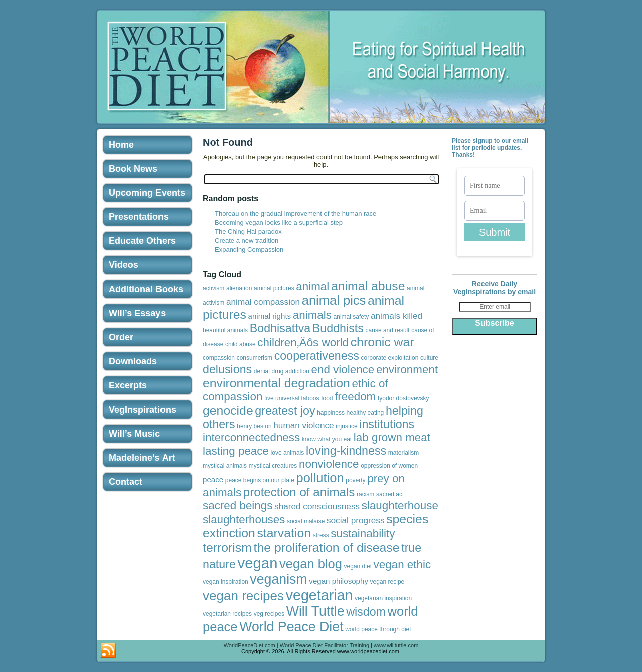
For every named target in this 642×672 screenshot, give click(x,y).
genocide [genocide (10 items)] (228, 410)
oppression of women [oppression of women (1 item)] (389, 466)
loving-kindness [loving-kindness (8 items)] (346, 451)
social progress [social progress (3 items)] (356, 520)
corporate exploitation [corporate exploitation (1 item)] (390, 358)
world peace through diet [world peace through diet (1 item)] (378, 629)
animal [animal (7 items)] (312, 286)
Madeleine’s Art (142, 458)
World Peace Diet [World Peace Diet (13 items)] (291, 627)
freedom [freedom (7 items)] (355, 397)
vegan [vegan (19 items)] (258, 563)
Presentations (139, 217)
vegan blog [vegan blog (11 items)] (311, 564)
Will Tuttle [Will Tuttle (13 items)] (315, 611)
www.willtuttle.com (396, 645)
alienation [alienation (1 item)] (239, 288)
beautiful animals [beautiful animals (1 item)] (225, 330)
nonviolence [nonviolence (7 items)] (329, 464)
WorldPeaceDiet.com (250, 645)
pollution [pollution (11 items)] (320, 478)
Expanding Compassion (249, 250)
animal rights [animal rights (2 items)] (270, 316)
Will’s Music (134, 434)
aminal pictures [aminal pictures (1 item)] (274, 288)
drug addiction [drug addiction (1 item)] (291, 371)
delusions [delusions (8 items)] (227, 369)
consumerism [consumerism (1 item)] (255, 358)
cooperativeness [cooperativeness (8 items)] (317, 356)
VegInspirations (142, 410)
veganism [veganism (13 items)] (278, 579)
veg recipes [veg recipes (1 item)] (269, 614)
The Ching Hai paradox (248, 232)
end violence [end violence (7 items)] (343, 370)
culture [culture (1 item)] (429, 358)
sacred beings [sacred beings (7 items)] (237, 506)
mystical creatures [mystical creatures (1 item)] (273, 466)
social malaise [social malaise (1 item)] (306, 521)
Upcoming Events (147, 193)
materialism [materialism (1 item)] (404, 453)
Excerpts (128, 385)
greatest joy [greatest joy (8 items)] (285, 411)
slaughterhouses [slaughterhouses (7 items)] (244, 520)
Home (121, 145)
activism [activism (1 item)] (213, 288)
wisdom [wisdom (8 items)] (366, 612)
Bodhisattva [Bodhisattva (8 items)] (280, 328)
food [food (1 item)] (327, 398)
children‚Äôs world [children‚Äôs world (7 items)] (303, 343)
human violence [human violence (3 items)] (303, 425)
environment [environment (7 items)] (407, 370)
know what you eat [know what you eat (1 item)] (327, 439)
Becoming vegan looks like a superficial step (279, 223)
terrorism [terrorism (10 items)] (227, 547)
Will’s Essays (137, 313)
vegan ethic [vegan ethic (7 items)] (403, 564)
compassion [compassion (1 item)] (219, 358)
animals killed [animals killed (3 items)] (396, 316)
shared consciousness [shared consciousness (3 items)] (317, 506)
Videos (124, 265)
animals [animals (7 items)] (312, 315)
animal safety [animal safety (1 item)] (351, 317)
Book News (133, 169)
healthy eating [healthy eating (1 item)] (365, 413)
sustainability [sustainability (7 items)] (363, 534)
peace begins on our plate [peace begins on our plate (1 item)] (260, 480)
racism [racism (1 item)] (365, 494)
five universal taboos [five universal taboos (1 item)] (292, 398)
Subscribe (494, 323)
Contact (126, 482)
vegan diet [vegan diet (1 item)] (358, 566)
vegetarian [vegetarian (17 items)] (319, 595)
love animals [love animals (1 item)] (288, 453)
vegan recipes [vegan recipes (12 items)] (243, 596)
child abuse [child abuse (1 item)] (240, 344)
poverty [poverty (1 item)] (355, 480)
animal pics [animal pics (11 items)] (334, 300)
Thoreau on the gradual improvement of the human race (295, 214)
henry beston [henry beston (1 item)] (254, 426)
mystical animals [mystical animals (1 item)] (225, 466)
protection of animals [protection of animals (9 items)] (299, 492)
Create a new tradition (247, 241)
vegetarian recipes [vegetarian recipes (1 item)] (227, 614)
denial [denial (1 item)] (262, 371)
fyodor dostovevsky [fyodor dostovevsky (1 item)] (404, 398)
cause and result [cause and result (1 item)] (388, 330)
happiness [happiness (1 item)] (331, 413)
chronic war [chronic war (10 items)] (382, 342)
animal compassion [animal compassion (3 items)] (263, 302)
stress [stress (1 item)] (321, 535)
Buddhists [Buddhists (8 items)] (338, 328)
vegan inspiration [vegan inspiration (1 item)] (225, 582)
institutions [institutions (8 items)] (387, 424)
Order (121, 337)
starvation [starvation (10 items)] (284, 533)
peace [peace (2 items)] (213, 480)
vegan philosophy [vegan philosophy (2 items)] (339, 581)
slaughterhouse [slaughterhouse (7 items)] (400, 506)
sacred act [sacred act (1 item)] (390, 494)
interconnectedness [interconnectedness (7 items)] (251, 437)
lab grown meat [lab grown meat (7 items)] (392, 437)
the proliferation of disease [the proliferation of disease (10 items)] (327, 547)
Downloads (133, 361)
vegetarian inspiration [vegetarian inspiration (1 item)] (383, 598)
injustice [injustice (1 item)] (346, 426)
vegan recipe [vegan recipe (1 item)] (387, 582)
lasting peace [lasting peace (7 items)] (236, 451)
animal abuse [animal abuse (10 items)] (368, 286)
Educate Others (142, 241)
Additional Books (146, 289)
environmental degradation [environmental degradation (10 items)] (276, 383)
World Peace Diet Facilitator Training (325, 645)
